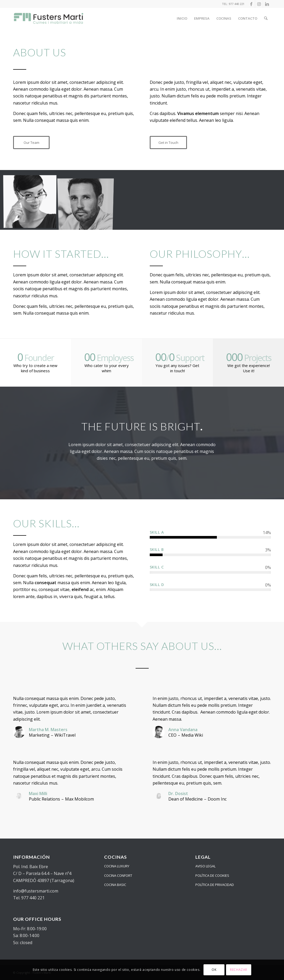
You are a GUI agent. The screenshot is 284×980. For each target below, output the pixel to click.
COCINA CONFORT (118, 875)
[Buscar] (266, 18)
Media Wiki (192, 735)
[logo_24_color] (49, 18)
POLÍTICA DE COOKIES (212, 875)
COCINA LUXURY (117, 866)
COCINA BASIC (115, 885)
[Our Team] (31, 143)
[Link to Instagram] (259, 4)
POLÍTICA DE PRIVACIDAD (215, 885)
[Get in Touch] (168, 143)
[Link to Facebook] (251, 4)
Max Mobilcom (79, 799)
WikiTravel (65, 735)
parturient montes (109, 96)
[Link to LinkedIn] (267, 4)
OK (214, 970)
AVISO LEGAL (205, 866)
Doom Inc (217, 799)
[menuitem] (182, 18)
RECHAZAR (239, 970)
